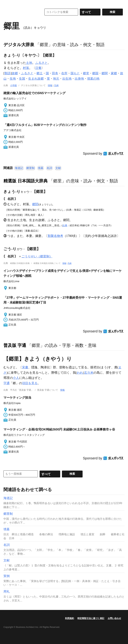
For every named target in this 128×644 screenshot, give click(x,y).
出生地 (67, 79)
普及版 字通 (15, 345)
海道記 (19, 168)
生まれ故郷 (36, 79)
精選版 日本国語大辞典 (26, 181)
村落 (26, 68)
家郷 (114, 73)
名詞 (49, 168)
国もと (75, 73)
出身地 (79, 79)
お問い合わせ (114, 618)
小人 (16, 378)
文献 (58, 168)
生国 (22, 79)
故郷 (15, 73)
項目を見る (30, 383)
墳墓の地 (93, 79)
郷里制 (30, 168)
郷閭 (35, 204)
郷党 (86, 73)
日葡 (38, 68)
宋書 (25, 367)
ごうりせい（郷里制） (37, 256)
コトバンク (20, 12)
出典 (65, 225)
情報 (50, 85)
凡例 (56, 85)
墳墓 (41, 168)
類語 (8, 73)
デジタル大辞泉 (19, 45)
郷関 (105, 73)
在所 (64, 73)
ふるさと (41, 63)
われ (80, 373)
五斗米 (89, 373)
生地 (13, 79)
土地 (29, 63)
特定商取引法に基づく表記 (91, 618)
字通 (7, 383)
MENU (7, 3)
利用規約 (70, 618)
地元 (56, 79)
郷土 (40, 73)
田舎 (55, 73)
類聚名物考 (55, 236)
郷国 (95, 73)
